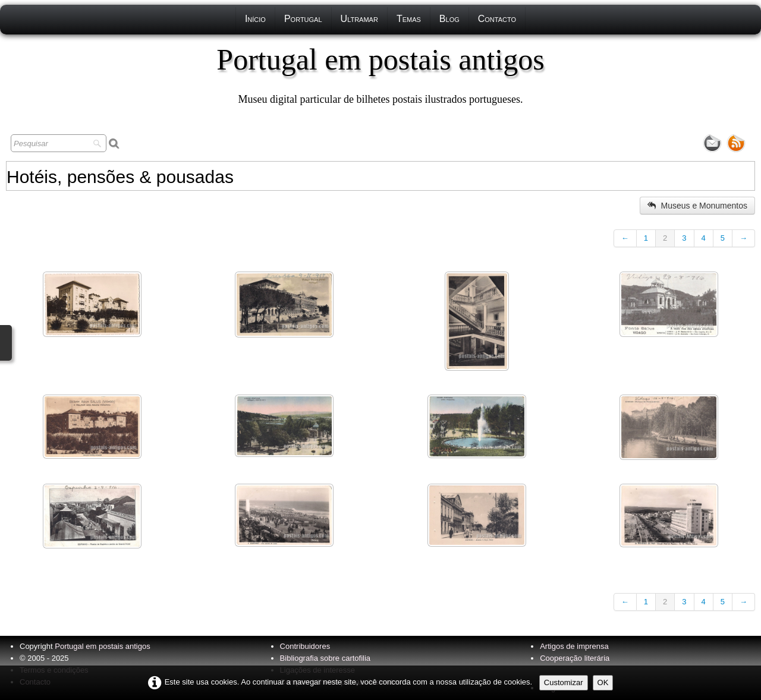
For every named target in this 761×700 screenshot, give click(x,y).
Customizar (564, 682)
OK (603, 682)
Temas (409, 19)
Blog (449, 19)
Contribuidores (305, 646)
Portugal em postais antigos (102, 646)
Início (255, 19)
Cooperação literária (575, 658)
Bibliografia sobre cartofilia (325, 658)
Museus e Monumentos (697, 206)
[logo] (380, 74)
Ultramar (359, 19)
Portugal (303, 19)
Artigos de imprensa (574, 646)
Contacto (497, 19)
